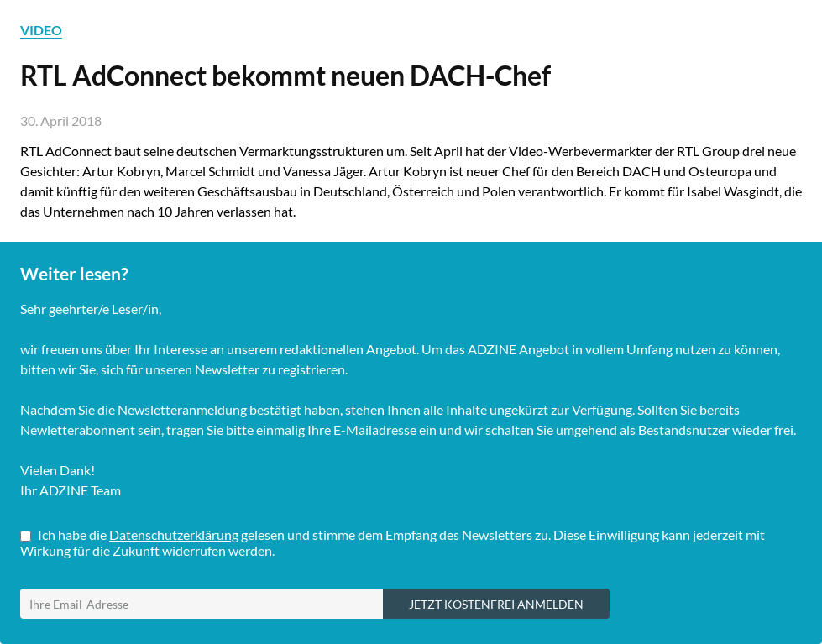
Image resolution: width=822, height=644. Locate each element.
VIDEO (41, 30)
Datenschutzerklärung (174, 534)
